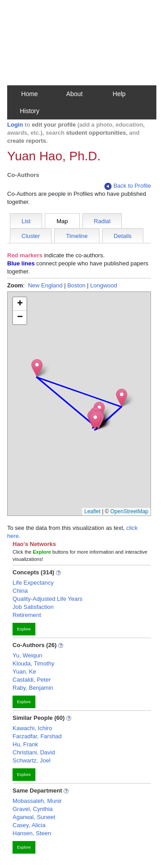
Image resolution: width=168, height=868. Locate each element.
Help (119, 94)
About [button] (75, 94)
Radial (102, 221)
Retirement (27, 615)
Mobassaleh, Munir (37, 801)
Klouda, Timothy (33, 663)
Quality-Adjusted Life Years (47, 599)
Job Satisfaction (33, 607)
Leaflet (92, 511)
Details (123, 236)
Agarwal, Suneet (34, 817)
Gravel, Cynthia (33, 809)
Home (29, 94)
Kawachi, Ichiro (32, 728)
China (20, 591)
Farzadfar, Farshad (37, 736)
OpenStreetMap (129, 511)
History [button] (30, 111)
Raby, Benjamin (33, 688)
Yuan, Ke (24, 672)
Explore (24, 629)
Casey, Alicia (29, 825)
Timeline (77, 236)
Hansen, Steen (32, 833)
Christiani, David (34, 752)
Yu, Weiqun (27, 655)
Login (15, 125)
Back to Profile (128, 186)
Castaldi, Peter (32, 680)
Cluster (31, 236)
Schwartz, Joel (32, 760)
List (26, 221)
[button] (95, 421)
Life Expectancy (33, 583)
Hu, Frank (25, 744)
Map (62, 221)
